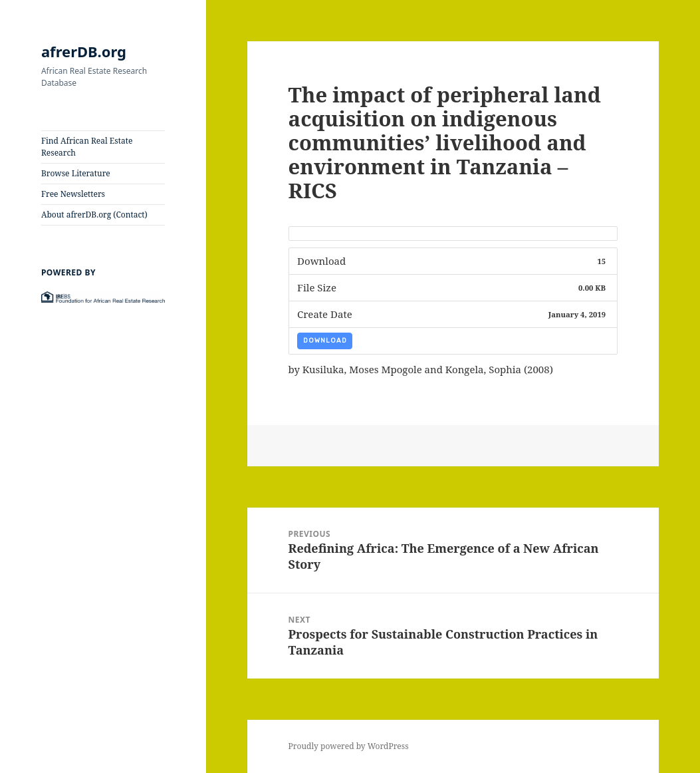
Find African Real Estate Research (87, 147)
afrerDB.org (84, 51)
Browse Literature (76, 173)
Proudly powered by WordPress (349, 746)
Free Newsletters (73, 194)
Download (325, 341)
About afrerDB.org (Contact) (94, 215)
